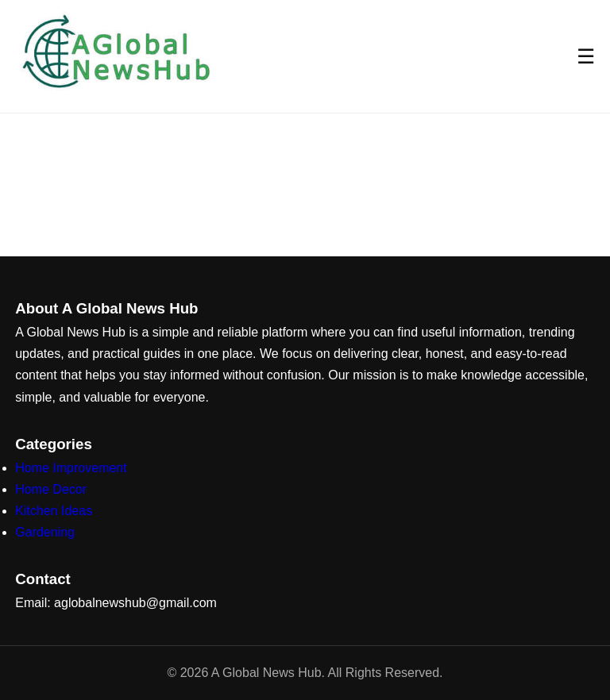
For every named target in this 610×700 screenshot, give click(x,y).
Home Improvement (71, 468)
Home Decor (51, 489)
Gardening (45, 532)
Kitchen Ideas (54, 511)
